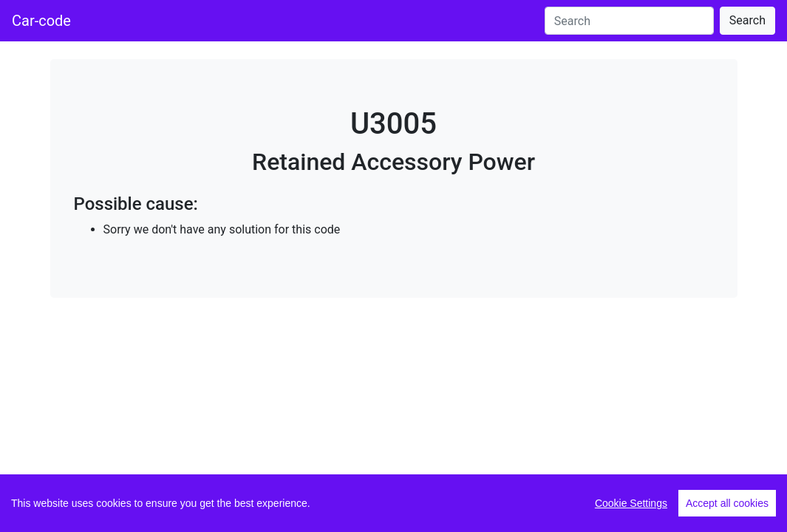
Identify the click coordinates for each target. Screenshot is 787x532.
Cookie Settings (631, 503)
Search (747, 20)
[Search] (629, 21)
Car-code (41, 21)
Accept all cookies (727, 503)
